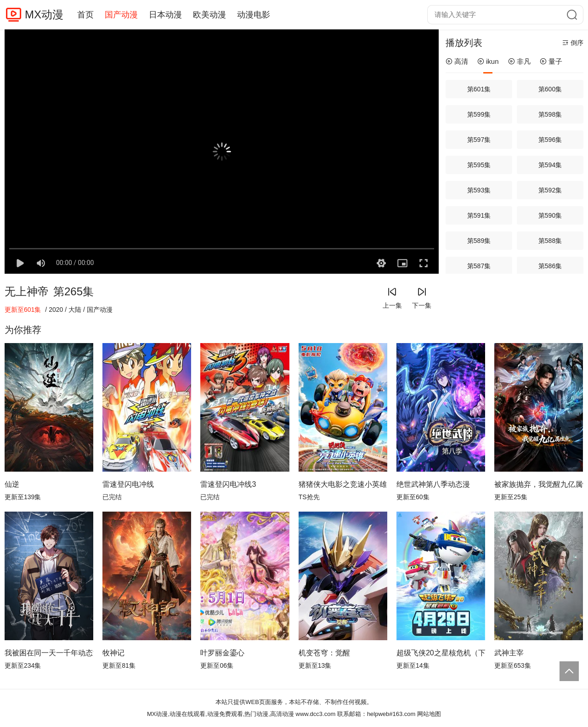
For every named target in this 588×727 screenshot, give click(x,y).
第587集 (479, 266)
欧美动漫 (209, 15)
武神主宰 (509, 653)
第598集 (550, 114)
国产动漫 (121, 15)
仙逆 (12, 484)
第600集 (550, 89)
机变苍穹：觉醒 (324, 653)
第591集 (479, 215)
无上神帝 (27, 291)
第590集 (550, 215)
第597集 (479, 140)
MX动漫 (44, 14)
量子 (551, 61)
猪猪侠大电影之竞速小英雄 (343, 484)
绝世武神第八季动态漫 (433, 484)
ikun (488, 61)
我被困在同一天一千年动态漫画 (49, 653)
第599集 (479, 114)
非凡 (519, 61)
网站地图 (429, 714)
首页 (85, 15)
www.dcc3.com (316, 714)
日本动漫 (165, 15)
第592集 (550, 190)
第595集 (479, 165)
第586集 (550, 266)
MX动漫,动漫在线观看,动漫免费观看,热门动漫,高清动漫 (220, 714)
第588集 (550, 241)
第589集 (479, 241)
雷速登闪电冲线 (128, 484)
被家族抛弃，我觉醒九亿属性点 (539, 484)
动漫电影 (254, 15)
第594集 (550, 165)
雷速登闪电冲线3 (228, 484)
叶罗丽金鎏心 (222, 653)
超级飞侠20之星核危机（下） (441, 653)
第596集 (550, 140)
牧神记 (113, 653)
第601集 (479, 89)
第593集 (479, 190)
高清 (457, 61)
